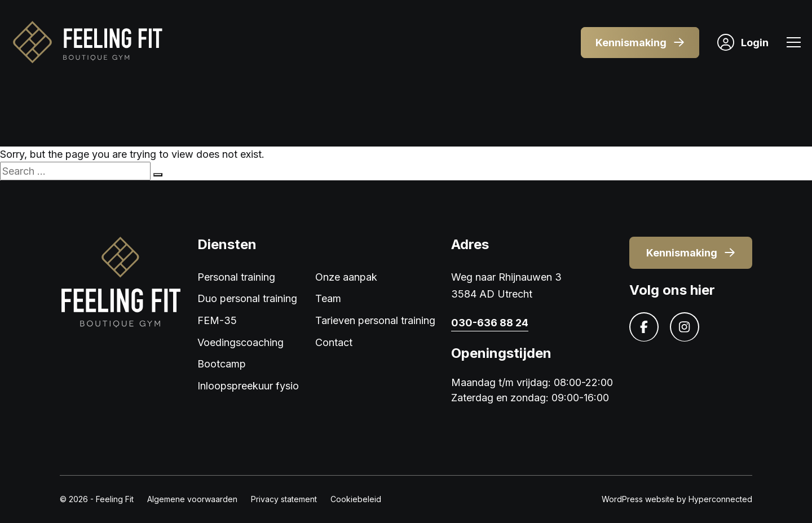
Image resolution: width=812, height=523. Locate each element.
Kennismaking (640, 43)
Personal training (236, 277)
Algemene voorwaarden (192, 499)
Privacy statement (284, 499)
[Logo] (87, 42)
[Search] (158, 175)
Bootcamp (222, 364)
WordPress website (638, 499)
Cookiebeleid (356, 499)
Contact (334, 342)
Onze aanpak (346, 277)
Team (328, 298)
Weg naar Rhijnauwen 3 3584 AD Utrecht (506, 286)
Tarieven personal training (375, 320)
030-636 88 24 (490, 323)
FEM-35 (217, 320)
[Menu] (794, 44)
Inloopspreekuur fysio (248, 386)
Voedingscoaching (240, 342)
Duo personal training (247, 298)
